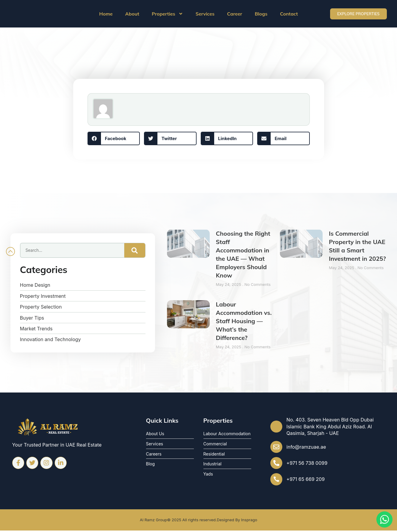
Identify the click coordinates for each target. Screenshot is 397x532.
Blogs (261, 14)
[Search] (135, 250)
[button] (114, 138)
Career (235, 14)
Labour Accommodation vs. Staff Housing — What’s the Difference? (244, 321)
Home (106, 14)
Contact (289, 14)
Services (205, 14)
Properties (167, 14)
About (132, 14)
